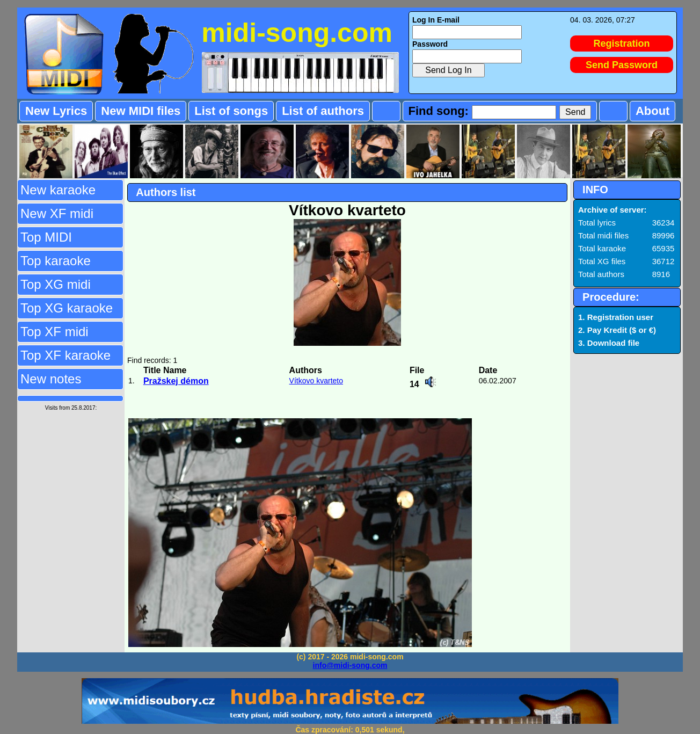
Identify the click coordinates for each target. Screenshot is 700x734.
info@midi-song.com (350, 665)
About (653, 111)
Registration (622, 43)
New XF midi (57, 213)
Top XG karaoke (67, 308)
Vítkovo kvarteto (316, 381)
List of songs (231, 111)
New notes (51, 379)
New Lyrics (56, 111)
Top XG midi (56, 284)
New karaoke (58, 190)
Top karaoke (56, 261)
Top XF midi (54, 332)
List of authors (323, 111)
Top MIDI (46, 237)
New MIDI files (141, 111)
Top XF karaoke (65, 355)
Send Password (622, 65)
